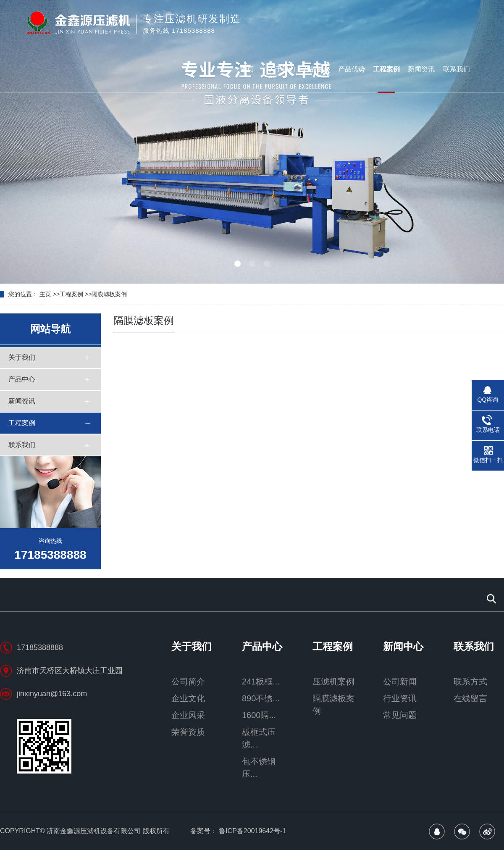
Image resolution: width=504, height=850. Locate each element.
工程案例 (386, 69)
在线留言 (470, 698)
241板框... (261, 682)
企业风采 (188, 715)
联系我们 (457, 69)
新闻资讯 (421, 69)
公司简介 (188, 682)
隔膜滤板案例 (109, 294)
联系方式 (470, 682)
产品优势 (352, 69)
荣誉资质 (188, 732)
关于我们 (282, 69)
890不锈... (261, 698)
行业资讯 (400, 698)
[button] (238, 264)
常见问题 (400, 715)
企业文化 (188, 698)
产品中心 (317, 69)
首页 (247, 69)
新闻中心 (403, 647)
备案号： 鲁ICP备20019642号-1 (238, 831)
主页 (45, 294)
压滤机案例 (333, 682)
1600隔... (259, 715)
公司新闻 (400, 682)
